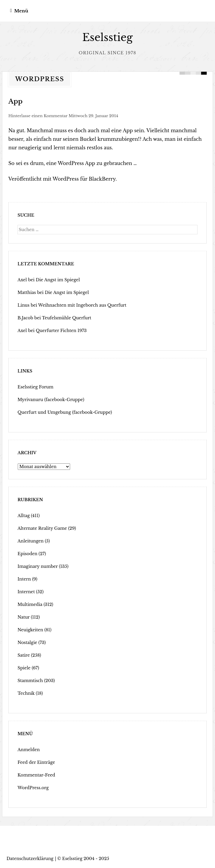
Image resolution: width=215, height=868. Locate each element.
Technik (26, 693)
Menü (21, 11)
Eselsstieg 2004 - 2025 (86, 859)
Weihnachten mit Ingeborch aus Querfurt (82, 305)
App (15, 101)
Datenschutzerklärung (30, 859)
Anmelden (29, 750)
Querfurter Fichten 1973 (61, 331)
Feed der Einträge (36, 762)
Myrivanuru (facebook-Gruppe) (51, 400)
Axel (22, 280)
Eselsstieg (107, 37)
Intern (24, 579)
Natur (24, 617)
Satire (24, 655)
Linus (23, 305)
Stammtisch (30, 681)
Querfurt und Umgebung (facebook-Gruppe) (65, 412)
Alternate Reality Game (42, 528)
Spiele (24, 668)
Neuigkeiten (30, 630)
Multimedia (30, 604)
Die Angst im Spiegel (58, 280)
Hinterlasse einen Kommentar (38, 116)
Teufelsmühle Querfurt (67, 318)
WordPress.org (33, 788)
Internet (26, 592)
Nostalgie (27, 643)
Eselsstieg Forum (35, 387)
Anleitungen (30, 541)
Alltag (24, 516)
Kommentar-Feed (36, 775)
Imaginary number (38, 566)
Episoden (27, 554)
